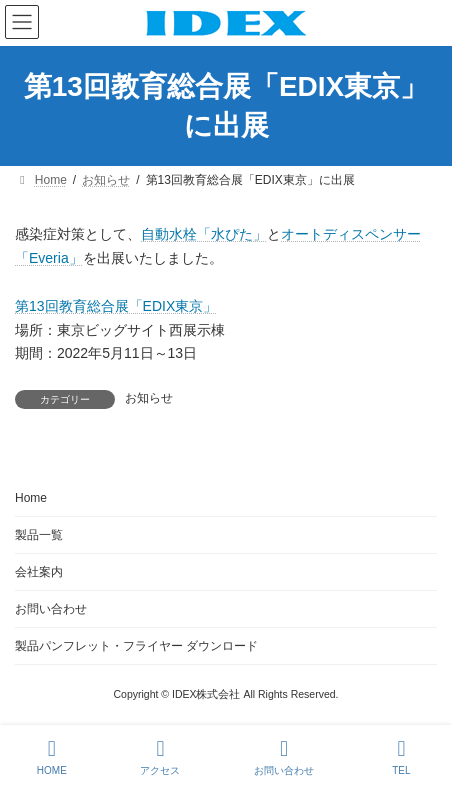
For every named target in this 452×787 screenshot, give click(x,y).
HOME (52, 757)
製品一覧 (39, 535)
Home (31, 498)
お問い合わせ (51, 609)
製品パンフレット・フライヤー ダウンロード (136, 646)
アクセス (160, 757)
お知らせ (149, 398)
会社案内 (39, 572)
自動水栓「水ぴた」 (204, 234)
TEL (402, 757)
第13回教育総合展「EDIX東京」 (116, 306)
